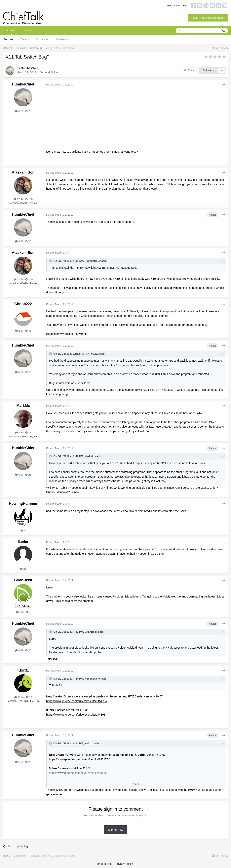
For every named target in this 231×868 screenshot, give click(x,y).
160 (29, 199)
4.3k (19, 432)
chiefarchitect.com (177, 6)
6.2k (19, 111)
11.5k (19, 697)
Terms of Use (103, 864)
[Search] (197, 31)
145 (20, 612)
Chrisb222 (23, 304)
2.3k (19, 331)
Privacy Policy (124, 864)
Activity (27, 30)
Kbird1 (23, 670)
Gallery (25, 39)
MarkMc (23, 406)
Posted (60, 85)
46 (28, 331)
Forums (8, 39)
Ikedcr (23, 542)
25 (28, 111)
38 (28, 432)
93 (29, 697)
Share (189, 70)
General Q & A (49, 72)
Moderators (62, 39)
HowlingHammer (23, 504)
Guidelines (42, 39)
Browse (11, 32)
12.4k (18, 199)
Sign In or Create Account (208, 18)
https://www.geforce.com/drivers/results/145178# (77, 701)
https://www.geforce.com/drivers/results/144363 (76, 715)
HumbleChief (30, 68)
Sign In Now (115, 830)
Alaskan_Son (23, 172)
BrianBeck (23, 580)
